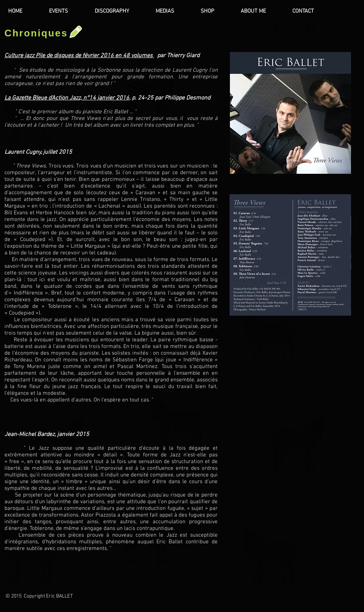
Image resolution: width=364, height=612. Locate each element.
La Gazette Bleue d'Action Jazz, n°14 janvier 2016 (67, 98)
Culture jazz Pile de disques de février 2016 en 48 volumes (79, 56)
